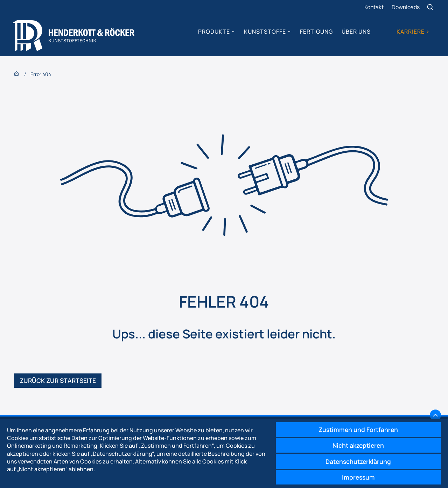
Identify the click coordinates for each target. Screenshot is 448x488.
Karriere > (413, 32)
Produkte (214, 32)
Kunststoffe (265, 32)
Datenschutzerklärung (357, 460)
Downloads (406, 7)
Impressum (357, 477)
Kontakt (374, 7)
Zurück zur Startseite (59, 382)
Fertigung (316, 32)
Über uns (356, 32)
